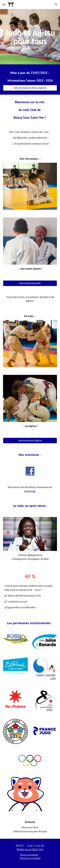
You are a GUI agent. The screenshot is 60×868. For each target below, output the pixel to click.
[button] (4, 4)
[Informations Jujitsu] (30, 441)
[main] (30, 37)
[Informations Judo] (30, 283)
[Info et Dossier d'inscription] (30, 88)
